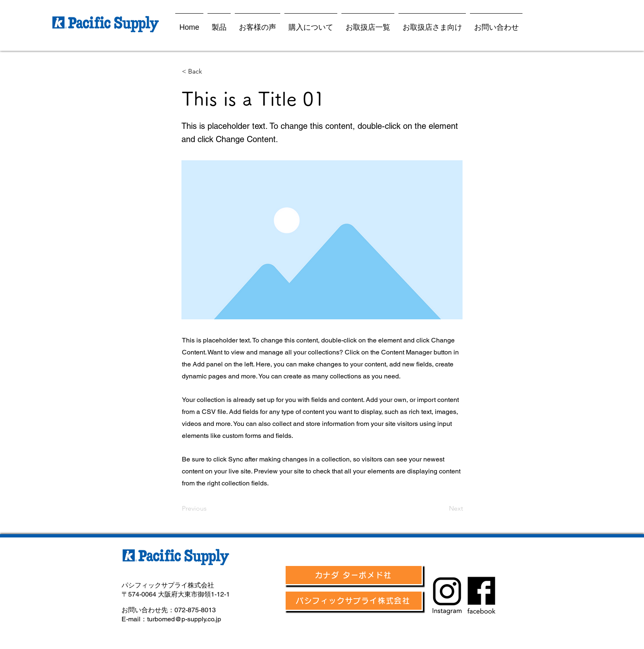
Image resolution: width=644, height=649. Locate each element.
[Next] (442, 509)
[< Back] (209, 71)
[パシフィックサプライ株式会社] (354, 601)
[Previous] (209, 509)
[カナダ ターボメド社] (354, 575)
